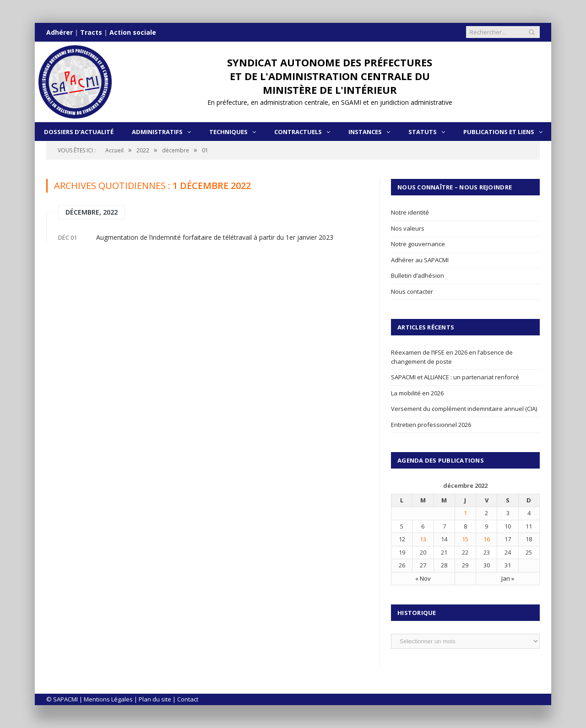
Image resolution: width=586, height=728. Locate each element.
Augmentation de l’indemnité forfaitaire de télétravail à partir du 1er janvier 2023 (215, 237)
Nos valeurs (408, 228)
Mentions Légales (108, 699)
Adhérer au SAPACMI (420, 260)
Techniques (228, 132)
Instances (365, 132)
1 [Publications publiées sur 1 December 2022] (465, 513)
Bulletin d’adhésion (418, 275)
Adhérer (60, 32)
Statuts (423, 132)
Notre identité (410, 212)
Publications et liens (499, 132)
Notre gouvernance (418, 244)
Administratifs (157, 132)
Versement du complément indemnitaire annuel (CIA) (464, 409)
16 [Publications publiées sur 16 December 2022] (487, 539)
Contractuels (298, 132)
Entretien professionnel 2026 (431, 425)
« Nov (423, 578)
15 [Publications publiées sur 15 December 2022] (465, 539)
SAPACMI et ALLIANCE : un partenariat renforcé (455, 377)
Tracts (91, 32)
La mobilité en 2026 (417, 393)
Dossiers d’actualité (79, 132)
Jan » (508, 578)
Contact (188, 699)
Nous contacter (412, 291)
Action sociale (133, 32)
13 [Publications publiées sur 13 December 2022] (423, 539)
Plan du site (155, 699)
